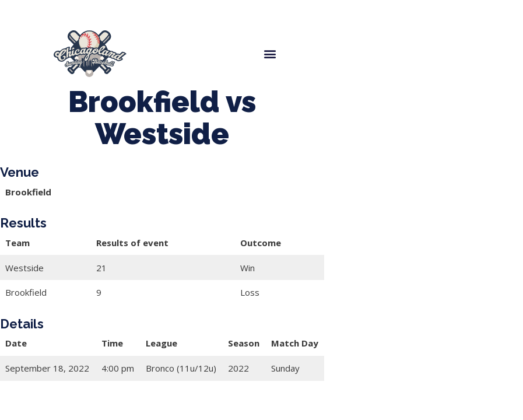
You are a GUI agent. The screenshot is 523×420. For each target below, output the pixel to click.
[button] (270, 54)
